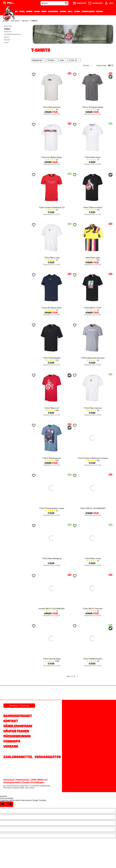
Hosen (6, 42)
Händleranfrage (18, 726)
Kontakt (11, 721)
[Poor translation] (9, 804)
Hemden (7, 40)
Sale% (70, 12)
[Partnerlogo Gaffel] (35, 693)
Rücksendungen (17, 736)
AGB (34, 780)
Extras (77, 12)
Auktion (99, 12)
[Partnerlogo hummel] (105, 693)
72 (112, 66)
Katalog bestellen (12, 782)
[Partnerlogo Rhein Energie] (81, 693)
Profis (22, 12)
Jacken (7, 37)
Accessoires (53, 12)
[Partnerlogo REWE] (58, 693)
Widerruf (42, 780)
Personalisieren (88, 12)
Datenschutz (23, 780)
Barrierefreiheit (18, 716)
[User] (109, 3)
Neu (16, 12)
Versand (11, 746)
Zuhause (63, 12)
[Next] (77, 676)
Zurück (6, 21)
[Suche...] (54, 3)
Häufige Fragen (16, 731)
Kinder (44, 12)
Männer (29, 12)
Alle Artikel (8, 26)
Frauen (37, 12)
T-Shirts (7, 29)
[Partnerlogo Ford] (12, 693)
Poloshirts (8, 32)
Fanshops (12, 741)
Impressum (9, 780)
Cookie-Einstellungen (33, 782)
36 (109, 66)
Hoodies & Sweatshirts (12, 34)
